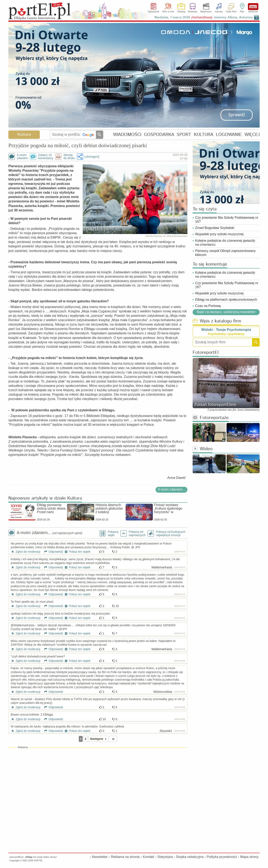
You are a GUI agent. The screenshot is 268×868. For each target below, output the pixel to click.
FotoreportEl (206, 353)
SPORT (184, 135)
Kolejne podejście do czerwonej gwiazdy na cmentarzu (225, 243)
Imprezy (219, 12)
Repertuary (206, 12)
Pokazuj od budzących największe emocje (171, 533)
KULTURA (204, 135)
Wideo (203, 449)
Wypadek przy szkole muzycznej (219, 234)
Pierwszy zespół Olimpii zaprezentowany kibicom (225, 253)
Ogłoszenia (153, 12)
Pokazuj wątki (113, 533)
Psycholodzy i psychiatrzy (226, 334)
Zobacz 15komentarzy (46, 157)
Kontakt (148, 857)
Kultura (24, 135)
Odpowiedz (52, 552)
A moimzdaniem (22, 157)
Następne (99, 739)
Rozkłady (193, 12)
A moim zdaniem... (171, 489)
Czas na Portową (208, 306)
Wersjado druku (69, 157)
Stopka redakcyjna (190, 857)
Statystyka (165, 857)
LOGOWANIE (229, 135)
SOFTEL (38, 860)
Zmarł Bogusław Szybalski (215, 228)
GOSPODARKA (159, 135)
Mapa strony (249, 857)
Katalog (181, 12)
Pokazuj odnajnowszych (137, 533)
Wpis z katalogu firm (217, 321)
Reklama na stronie (125, 857)
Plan (242, 12)
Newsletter (100, 857)
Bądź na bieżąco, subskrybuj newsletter (226, 312)
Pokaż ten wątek (77, 552)
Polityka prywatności (222, 857)
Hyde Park (231, 12)
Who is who (168, 12)
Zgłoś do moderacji (26, 552)
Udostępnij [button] (92, 157)
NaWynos (253, 7)
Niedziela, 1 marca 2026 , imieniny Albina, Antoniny (204, 17)
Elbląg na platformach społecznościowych (226, 300)
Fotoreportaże (211, 418)
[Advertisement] (98, 780)
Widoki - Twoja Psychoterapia (226, 330)
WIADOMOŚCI (127, 135)
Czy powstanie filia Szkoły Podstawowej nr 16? (227, 220)
